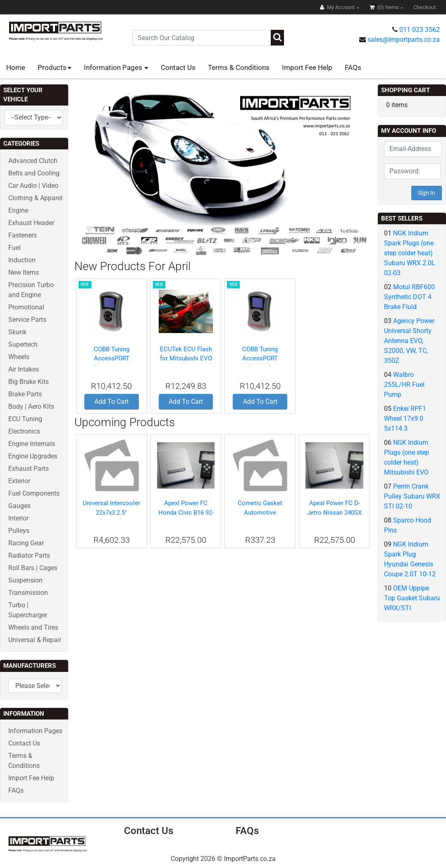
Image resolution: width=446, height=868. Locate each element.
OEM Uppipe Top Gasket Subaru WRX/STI (412, 598)
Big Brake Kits (29, 382)
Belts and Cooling (34, 173)
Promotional (26, 307)
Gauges (19, 506)
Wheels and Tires (33, 627)
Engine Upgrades (33, 456)
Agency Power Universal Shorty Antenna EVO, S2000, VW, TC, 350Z (409, 341)
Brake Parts (25, 394)
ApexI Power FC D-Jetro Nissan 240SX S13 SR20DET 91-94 (334, 512)
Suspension (25, 580)
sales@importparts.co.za (404, 40)
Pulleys (19, 531)
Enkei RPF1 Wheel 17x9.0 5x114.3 (405, 418)
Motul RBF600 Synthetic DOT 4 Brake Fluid (409, 297)
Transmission (28, 593)
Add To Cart (111, 402)
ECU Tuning (25, 419)
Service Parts (27, 320)
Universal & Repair (35, 640)
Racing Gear (26, 543)
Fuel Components (34, 493)
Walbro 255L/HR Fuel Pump (404, 385)
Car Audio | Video (33, 186)
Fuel (14, 248)
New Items (24, 272)
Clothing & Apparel (35, 198)
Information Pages (114, 67)
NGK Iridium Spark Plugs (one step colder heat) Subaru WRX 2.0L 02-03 (410, 253)
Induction (22, 260)
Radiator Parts (29, 555)
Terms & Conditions (239, 67)
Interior (18, 518)
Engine (18, 210)
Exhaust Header (31, 223)
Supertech (23, 344)
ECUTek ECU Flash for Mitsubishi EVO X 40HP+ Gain (186, 358)
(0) (385, 7)
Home (16, 67)
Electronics (24, 431)
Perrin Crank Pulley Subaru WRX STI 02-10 (412, 496)
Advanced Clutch (33, 161)
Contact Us (178, 67)
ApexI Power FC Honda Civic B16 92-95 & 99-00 (186, 512)
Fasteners (23, 235)
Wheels (19, 357)
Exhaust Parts (29, 469)
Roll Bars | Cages (33, 568)
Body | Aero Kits (31, 406)
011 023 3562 (420, 30)
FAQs (353, 67)
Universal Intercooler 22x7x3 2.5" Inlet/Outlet (111, 512)
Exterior (19, 481)
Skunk (17, 332)
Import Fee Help (307, 67)
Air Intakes (24, 369)
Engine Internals (32, 444)
